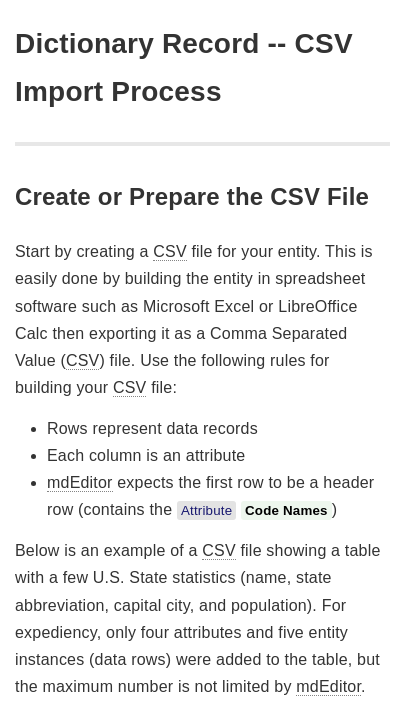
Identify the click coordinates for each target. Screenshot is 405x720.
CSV (170, 251)
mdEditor (80, 482)
